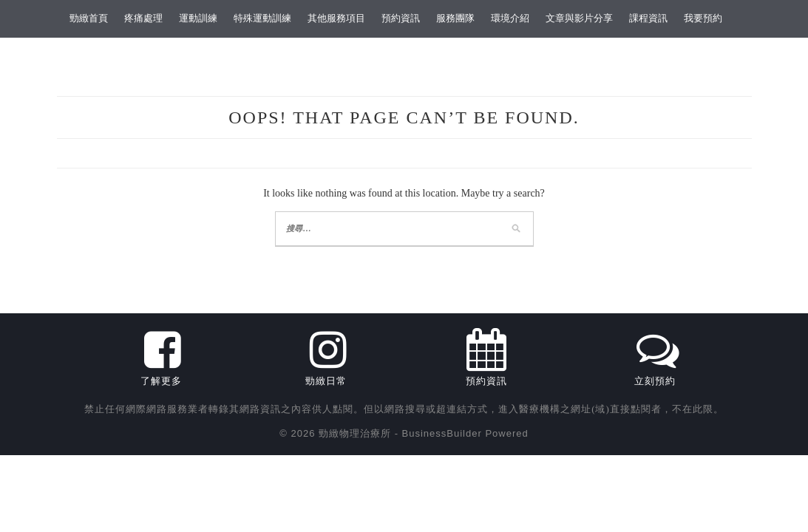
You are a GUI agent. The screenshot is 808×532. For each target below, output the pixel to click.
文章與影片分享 (579, 18)
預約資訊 (401, 18)
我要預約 (703, 18)
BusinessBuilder (442, 433)
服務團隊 (455, 18)
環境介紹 (510, 18)
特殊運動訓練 (262, 18)
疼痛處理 (143, 18)
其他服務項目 (336, 18)
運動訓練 (198, 18)
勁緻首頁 (89, 18)
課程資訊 (648, 18)
